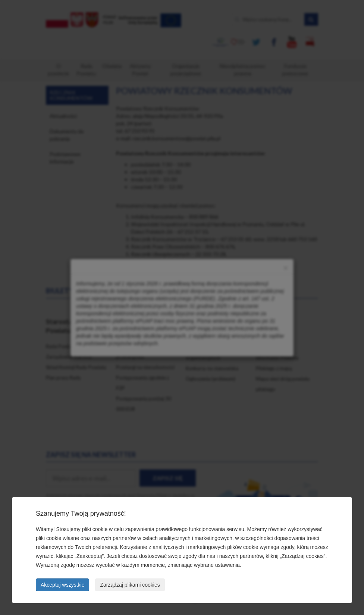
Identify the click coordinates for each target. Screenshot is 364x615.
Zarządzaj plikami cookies (130, 585)
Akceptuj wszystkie (62, 585)
